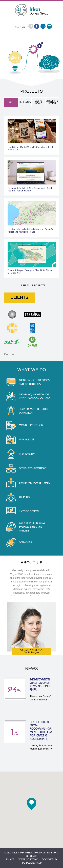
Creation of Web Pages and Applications (34, 382)
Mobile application (31, 425)
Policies (10, 859)
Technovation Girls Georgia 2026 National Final (41, 684)
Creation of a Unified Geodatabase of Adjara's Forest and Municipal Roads (30, 231)
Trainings (25, 497)
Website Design (29, 511)
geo (17, 27)
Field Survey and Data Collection (33, 411)
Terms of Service (28, 859)
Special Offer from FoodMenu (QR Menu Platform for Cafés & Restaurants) (41, 730)
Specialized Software (33, 468)
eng (24, 27)
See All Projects (33, 286)
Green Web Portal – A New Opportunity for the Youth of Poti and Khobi (31, 190)
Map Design (26, 440)
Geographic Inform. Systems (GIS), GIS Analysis (32, 527)
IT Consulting (28, 454)
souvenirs (25, 542)
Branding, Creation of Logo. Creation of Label (35, 397)
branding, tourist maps (34, 483)
